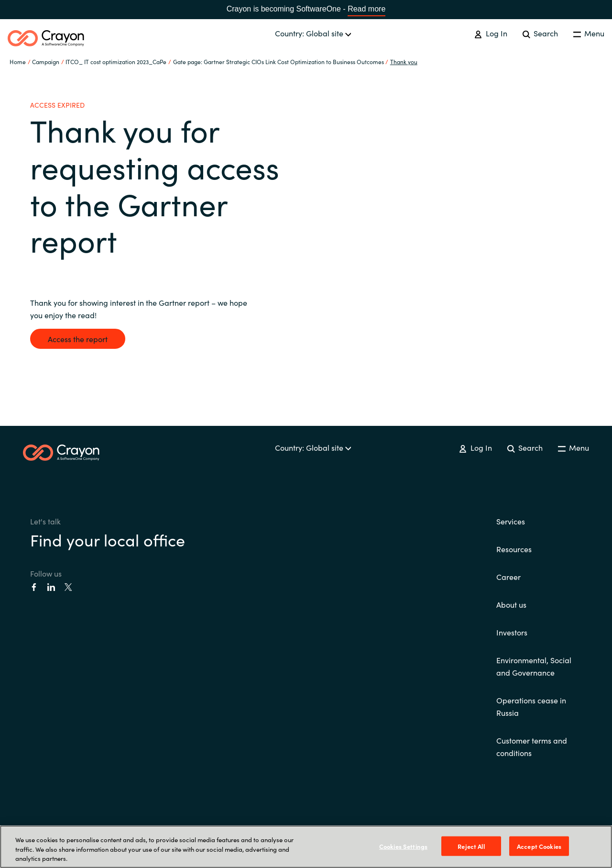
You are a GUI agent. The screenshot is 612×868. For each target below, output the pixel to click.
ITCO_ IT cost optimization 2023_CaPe (116, 61)
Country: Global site (313, 33)
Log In (491, 33)
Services (511, 521)
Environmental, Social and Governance (534, 666)
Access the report (78, 339)
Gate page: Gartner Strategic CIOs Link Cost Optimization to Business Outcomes (279, 61)
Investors (512, 632)
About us (511, 604)
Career (508, 577)
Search (540, 33)
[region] (306, 847)
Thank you (404, 61)
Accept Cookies (539, 846)
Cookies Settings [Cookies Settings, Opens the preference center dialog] (403, 846)
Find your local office (108, 539)
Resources (514, 549)
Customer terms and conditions (532, 746)
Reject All (471, 846)
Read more (366, 9)
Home (18, 61)
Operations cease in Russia (531, 706)
